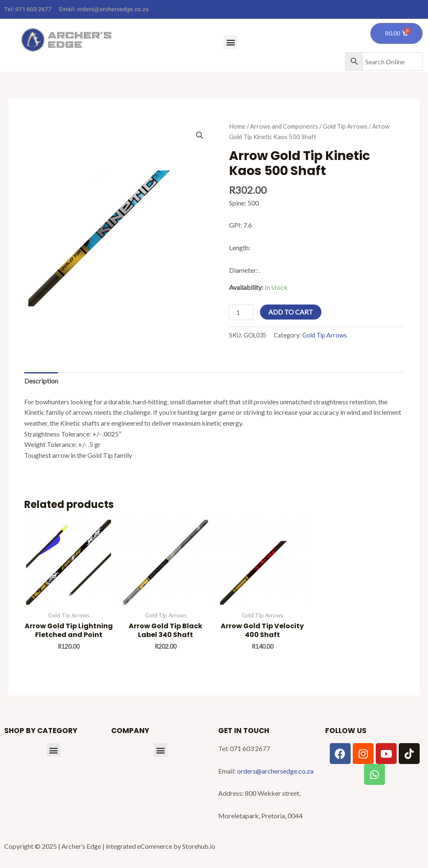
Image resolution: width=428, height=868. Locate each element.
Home (237, 126)
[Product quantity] (241, 312)
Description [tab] (41, 381)
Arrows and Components (284, 126)
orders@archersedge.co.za (113, 9)
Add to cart (291, 312)
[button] (231, 42)
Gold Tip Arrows (345, 126)
